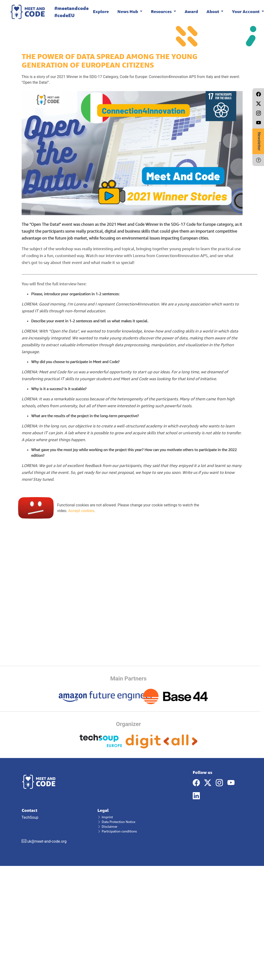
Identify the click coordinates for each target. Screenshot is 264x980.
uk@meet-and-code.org (47, 841)
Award (191, 11)
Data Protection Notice (116, 822)
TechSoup (56, 826)
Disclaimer (107, 826)
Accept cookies (81, 511)
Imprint (105, 817)
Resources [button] (162, 11)
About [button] (213, 11)
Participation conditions (117, 831)
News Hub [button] (128, 11)
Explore (101, 11)
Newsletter (259, 141)
